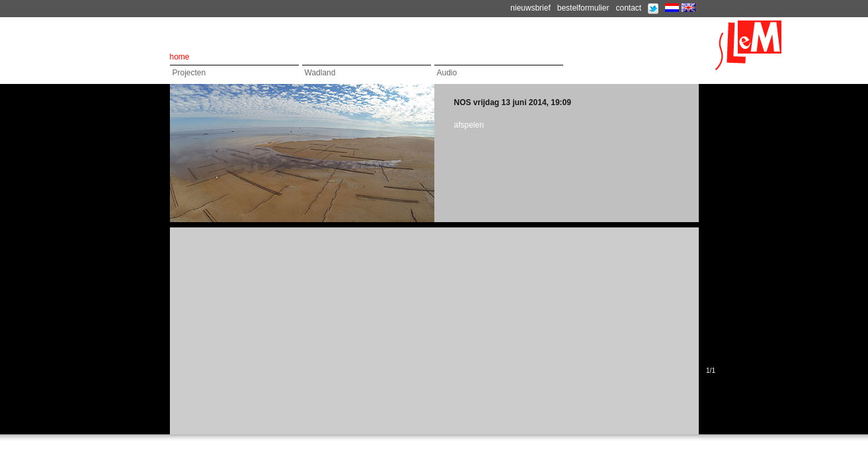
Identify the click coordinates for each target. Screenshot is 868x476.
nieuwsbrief (531, 8)
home (180, 57)
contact (628, 8)
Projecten (189, 73)
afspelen (469, 125)
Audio (447, 73)
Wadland (320, 73)
